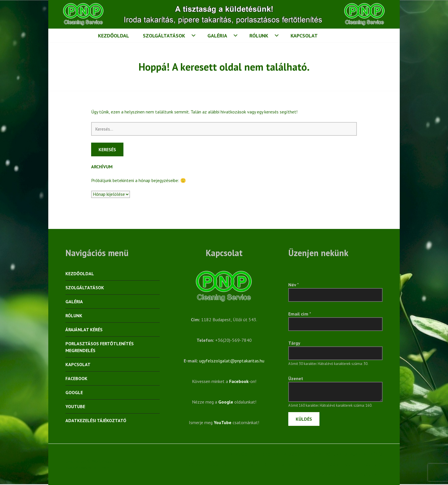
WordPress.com (95, 468)
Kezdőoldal (114, 36)
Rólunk (259, 36)
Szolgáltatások (164, 36)
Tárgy (294, 343)
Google (74, 392)
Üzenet (296, 378)
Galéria (217, 36)
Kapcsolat (304, 36)
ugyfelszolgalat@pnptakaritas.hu (232, 361)
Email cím (300, 314)
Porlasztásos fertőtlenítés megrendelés (100, 347)
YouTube (75, 406)
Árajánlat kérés (84, 330)
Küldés (304, 419)
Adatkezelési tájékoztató (96, 420)
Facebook (76, 378)
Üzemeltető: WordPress (88, 461)
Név (294, 285)
